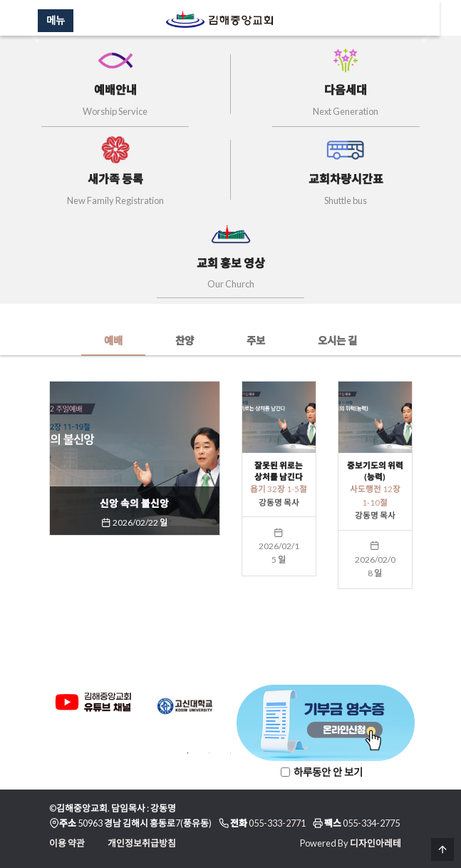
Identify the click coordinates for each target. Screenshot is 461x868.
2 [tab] (209, 753)
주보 (256, 341)
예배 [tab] (113, 341)
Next (423, 708)
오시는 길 (337, 341)
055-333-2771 (277, 823)
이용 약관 (67, 843)
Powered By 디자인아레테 (351, 843)
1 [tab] (188, 753)
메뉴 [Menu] (67, 20)
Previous (38, 708)
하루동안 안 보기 (328, 772)
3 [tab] (231, 753)
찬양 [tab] (185, 341)
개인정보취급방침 (142, 843)
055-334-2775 (371, 823)
